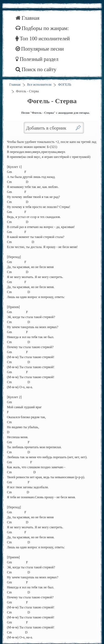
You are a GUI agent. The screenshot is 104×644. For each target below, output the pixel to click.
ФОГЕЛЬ (64, 85)
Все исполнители (39, 85)
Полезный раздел (37, 59)
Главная (28, 18)
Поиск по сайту (36, 69)
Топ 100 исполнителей (43, 39)
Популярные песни (40, 49)
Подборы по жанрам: (42, 28)
